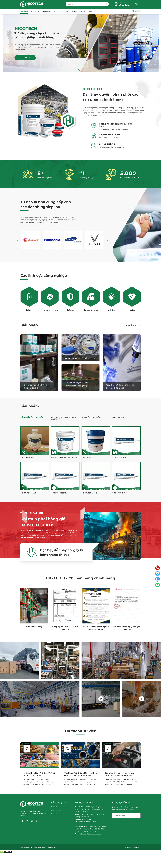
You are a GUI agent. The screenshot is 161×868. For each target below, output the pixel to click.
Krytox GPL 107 (27, 457)
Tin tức (74, 11)
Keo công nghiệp (91, 417)
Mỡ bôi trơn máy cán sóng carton (80, 358)
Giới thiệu (35, 11)
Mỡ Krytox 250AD (59, 493)
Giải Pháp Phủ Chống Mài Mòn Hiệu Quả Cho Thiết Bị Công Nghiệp (80, 774)
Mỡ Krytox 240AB (120, 493)
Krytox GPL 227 (88, 457)
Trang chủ (24, 11)
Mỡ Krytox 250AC (28, 493)
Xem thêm (131, 325)
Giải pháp (92, 11)
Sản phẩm (46, 11)
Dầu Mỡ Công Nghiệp (32, 417)
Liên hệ (83, 11)
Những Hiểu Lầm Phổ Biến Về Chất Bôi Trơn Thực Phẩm (39, 774)
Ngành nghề (55, 810)
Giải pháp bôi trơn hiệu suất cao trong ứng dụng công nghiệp (119, 774)
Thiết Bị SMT (118, 417)
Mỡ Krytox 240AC (89, 493)
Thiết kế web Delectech (132, 847)
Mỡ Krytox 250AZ (120, 457)
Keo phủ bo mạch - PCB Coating (63, 418)
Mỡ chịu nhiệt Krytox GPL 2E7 (64, 457)
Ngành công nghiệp (61, 11)
